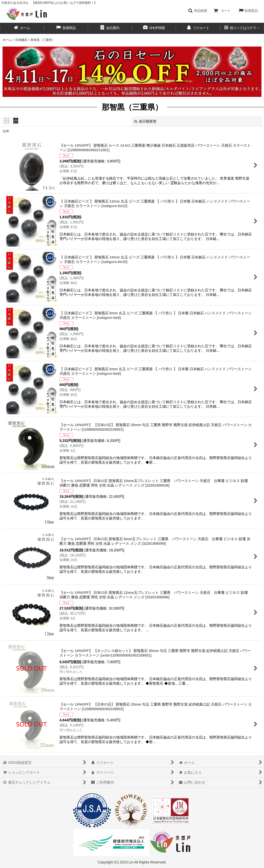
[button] (198, 11)
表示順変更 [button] (145, 121)
